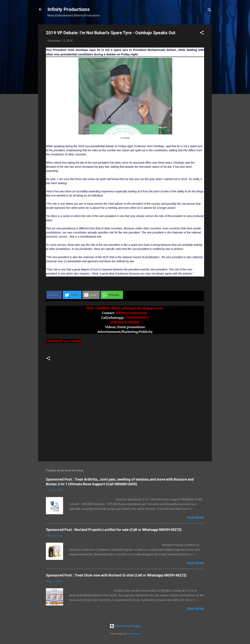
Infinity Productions (69, 9)
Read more (196, 518)
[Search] (210, 11)
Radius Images (133, 634)
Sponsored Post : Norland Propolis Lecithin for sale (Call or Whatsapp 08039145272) (114, 530)
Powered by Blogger (125, 626)
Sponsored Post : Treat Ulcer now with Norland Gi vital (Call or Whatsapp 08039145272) (116, 575)
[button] (202, 33)
